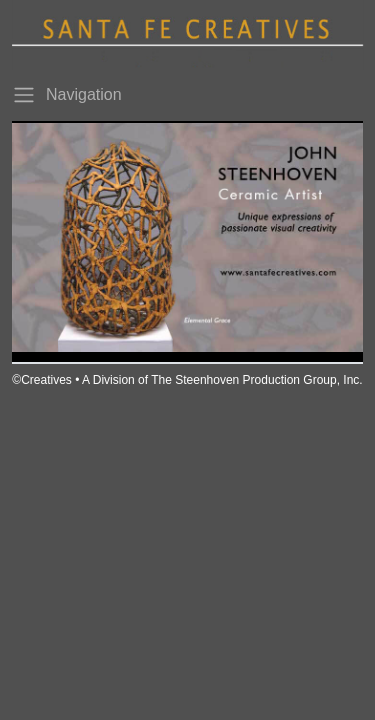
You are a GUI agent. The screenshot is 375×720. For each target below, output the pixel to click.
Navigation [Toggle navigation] (67, 95)
